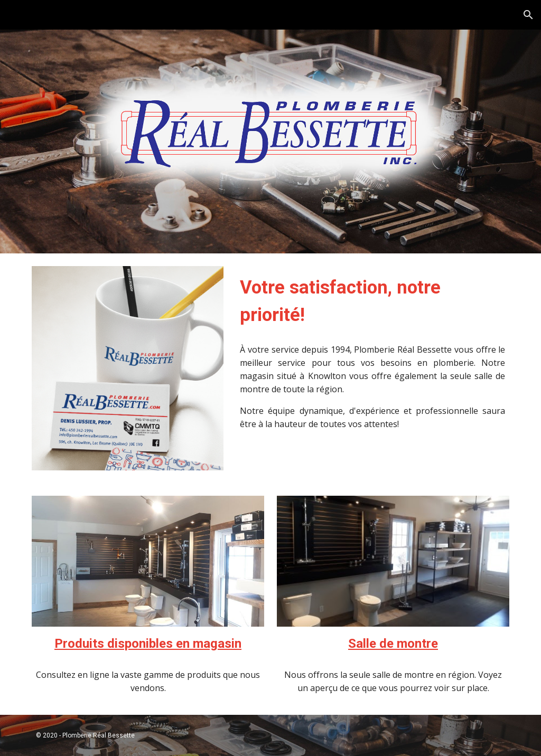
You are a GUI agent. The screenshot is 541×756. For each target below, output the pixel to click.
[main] (372, 301)
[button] (528, 15)
